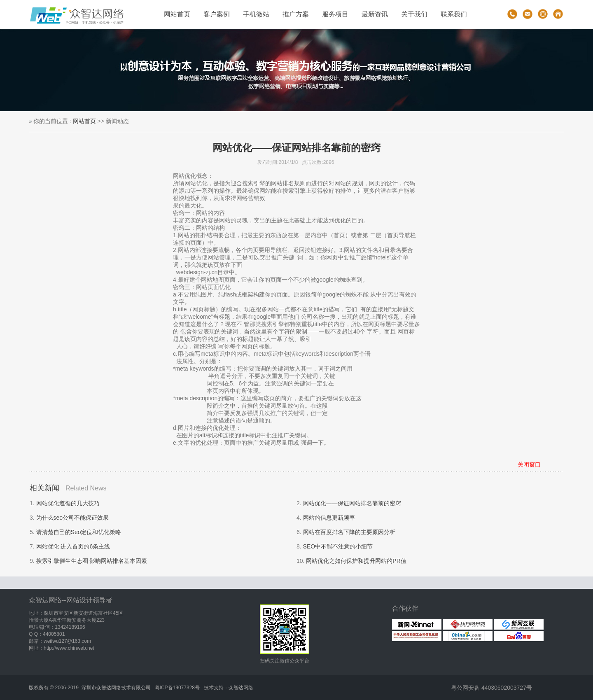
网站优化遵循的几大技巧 (68, 503)
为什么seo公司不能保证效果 (73, 518)
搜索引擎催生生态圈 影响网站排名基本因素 (92, 561)
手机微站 (256, 14)
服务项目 (335, 14)
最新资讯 (375, 14)
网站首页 (177, 14)
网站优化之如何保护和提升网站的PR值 (356, 561)
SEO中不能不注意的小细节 (338, 546)
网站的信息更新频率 (329, 518)
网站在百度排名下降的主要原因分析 (349, 532)
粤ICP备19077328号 (177, 688)
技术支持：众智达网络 (229, 688)
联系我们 (454, 14)
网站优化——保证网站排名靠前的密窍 (352, 503)
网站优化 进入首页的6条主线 (73, 546)
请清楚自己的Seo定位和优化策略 (79, 532)
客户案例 (217, 14)
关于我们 (414, 14)
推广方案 (296, 14)
